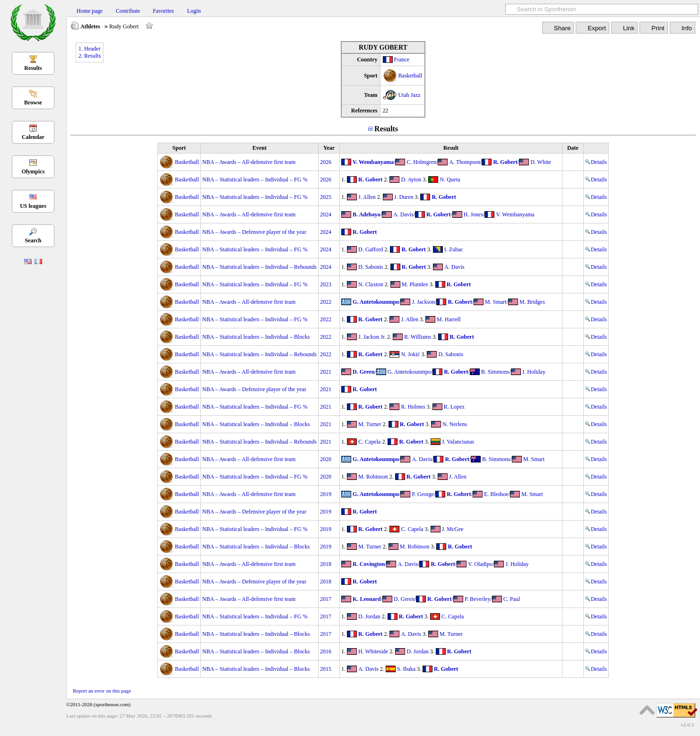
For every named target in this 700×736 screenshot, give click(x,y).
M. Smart (496, 302)
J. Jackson (423, 302)
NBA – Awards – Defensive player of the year (254, 232)
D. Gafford (371, 249)
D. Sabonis (371, 267)
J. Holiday (534, 372)
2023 (326, 284)
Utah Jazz (410, 95)
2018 (326, 564)
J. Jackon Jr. (372, 337)
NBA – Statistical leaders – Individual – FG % (255, 180)
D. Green (363, 372)
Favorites (163, 11)
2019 (326, 494)
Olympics (33, 171)
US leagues (33, 206)
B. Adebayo (367, 214)
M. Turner (370, 424)
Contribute (128, 11)
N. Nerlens (455, 424)
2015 (326, 669)
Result (451, 148)
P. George (423, 494)
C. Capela (369, 442)
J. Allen (367, 197)
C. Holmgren (421, 162)
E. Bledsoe (496, 494)
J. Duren (404, 197)
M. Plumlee (415, 284)
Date (573, 148)
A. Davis (403, 214)
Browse (33, 103)
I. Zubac (454, 249)
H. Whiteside (373, 651)
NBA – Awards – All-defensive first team (249, 162)
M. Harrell (449, 319)
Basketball (410, 76)
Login (194, 11)
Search (33, 240)
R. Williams (418, 337)
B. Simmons (495, 372)
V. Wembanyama (373, 162)
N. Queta (450, 180)
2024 (326, 214)
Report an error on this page (102, 691)
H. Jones (473, 214)
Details (596, 162)
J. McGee (453, 529)
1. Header (90, 49)
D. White (541, 162)
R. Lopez (454, 407)
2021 (326, 372)
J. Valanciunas (458, 442)
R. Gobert (505, 162)
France (402, 60)
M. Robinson (373, 477)
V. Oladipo (480, 564)
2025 (326, 197)
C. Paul (512, 599)
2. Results (90, 56)
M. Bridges (532, 302)
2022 (326, 302)
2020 (326, 459)
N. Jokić (410, 354)
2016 (326, 651)
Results (33, 68)
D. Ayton (411, 180)
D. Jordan (369, 616)
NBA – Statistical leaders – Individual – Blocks (256, 337)
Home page (90, 11)
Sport (179, 148)
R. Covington (369, 564)
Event (259, 148)
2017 (326, 599)
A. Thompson (465, 162)
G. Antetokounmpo (376, 302)
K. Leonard (367, 599)
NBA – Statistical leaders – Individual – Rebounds (259, 267)
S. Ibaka (406, 669)
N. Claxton (371, 284)
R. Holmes (413, 407)
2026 (326, 162)
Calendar (33, 137)
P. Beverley (478, 599)
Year (329, 148)
